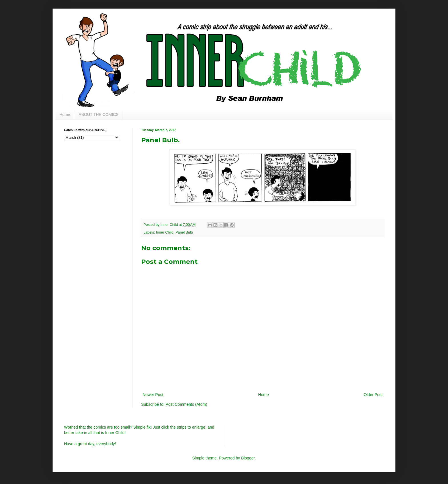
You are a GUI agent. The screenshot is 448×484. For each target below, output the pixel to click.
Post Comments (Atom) (186, 404)
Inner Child (165, 232)
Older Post (373, 395)
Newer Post (153, 395)
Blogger (248, 458)
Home (65, 115)
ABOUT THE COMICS (99, 115)
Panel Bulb (184, 232)
